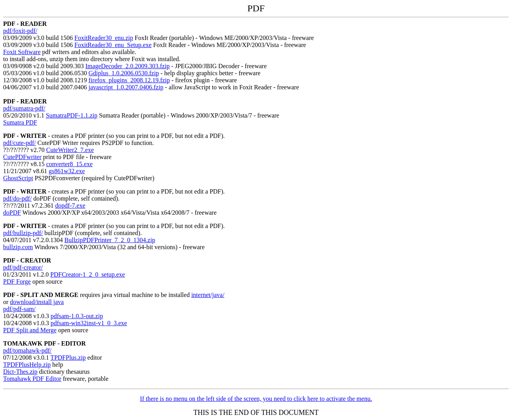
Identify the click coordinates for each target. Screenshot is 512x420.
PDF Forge (17, 282)
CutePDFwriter (22, 157)
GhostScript (18, 178)
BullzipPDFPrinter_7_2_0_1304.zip (110, 240)
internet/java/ (208, 295)
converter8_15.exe (70, 164)
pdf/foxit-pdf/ (20, 31)
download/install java (37, 302)
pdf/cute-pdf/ (20, 143)
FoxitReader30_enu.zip (104, 38)
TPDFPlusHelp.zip (27, 365)
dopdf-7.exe (70, 205)
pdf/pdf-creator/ (23, 267)
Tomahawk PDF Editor (32, 379)
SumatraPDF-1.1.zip (72, 115)
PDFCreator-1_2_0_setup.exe (87, 274)
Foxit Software (22, 52)
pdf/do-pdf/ (17, 198)
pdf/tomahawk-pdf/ (27, 350)
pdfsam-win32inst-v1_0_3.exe (89, 323)
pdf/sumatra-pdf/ (24, 108)
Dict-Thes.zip (20, 372)
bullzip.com (18, 247)
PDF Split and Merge (30, 330)
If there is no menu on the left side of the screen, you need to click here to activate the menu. (256, 399)
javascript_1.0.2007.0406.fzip (126, 87)
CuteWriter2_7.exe (70, 150)
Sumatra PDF (20, 122)
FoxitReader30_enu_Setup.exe (113, 45)
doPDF (12, 213)
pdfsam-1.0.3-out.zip (77, 316)
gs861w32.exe (67, 171)
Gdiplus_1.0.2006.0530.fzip (124, 73)
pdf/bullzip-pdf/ (23, 233)
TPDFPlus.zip (68, 358)
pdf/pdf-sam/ (19, 309)
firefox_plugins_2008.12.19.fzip (129, 80)
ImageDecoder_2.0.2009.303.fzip (128, 66)
